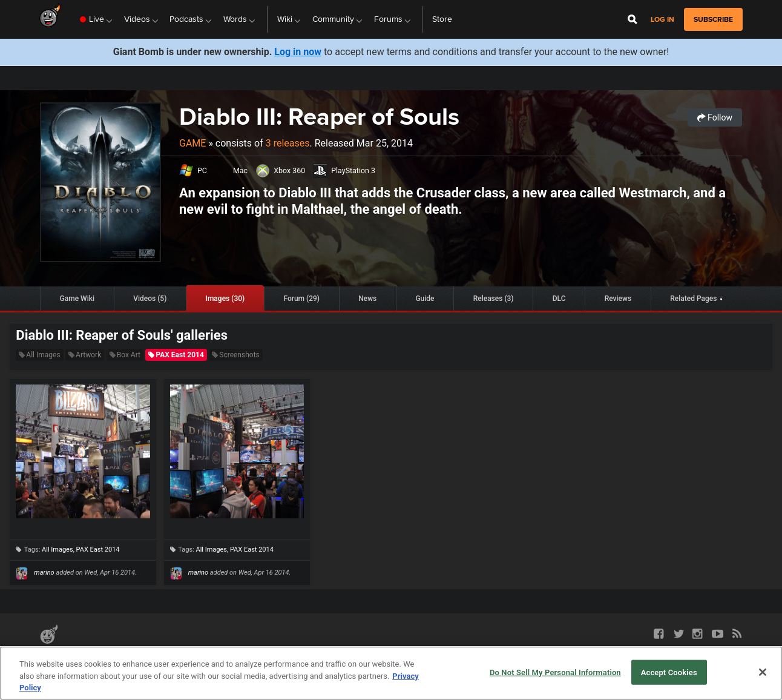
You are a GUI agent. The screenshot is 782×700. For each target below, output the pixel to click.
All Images (39, 355)
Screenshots (235, 355)
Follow (715, 117)
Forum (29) (301, 299)
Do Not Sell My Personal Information (555, 672)
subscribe (713, 19)
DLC (559, 299)
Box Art (125, 355)
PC (202, 170)
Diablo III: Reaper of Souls (319, 117)
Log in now (298, 52)
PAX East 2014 (176, 355)
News (367, 299)
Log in (662, 20)
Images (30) (225, 299)
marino (44, 573)
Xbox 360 (289, 170)
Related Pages (693, 299)
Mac (240, 170)
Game (192, 143)
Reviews (618, 299)
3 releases (288, 143)
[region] (391, 673)
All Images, (59, 550)
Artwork (85, 355)
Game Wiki (77, 299)
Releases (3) (494, 299)
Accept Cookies (669, 672)
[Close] (763, 672)
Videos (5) (150, 299)
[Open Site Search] (632, 19)
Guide (425, 299)
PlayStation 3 (353, 170)
